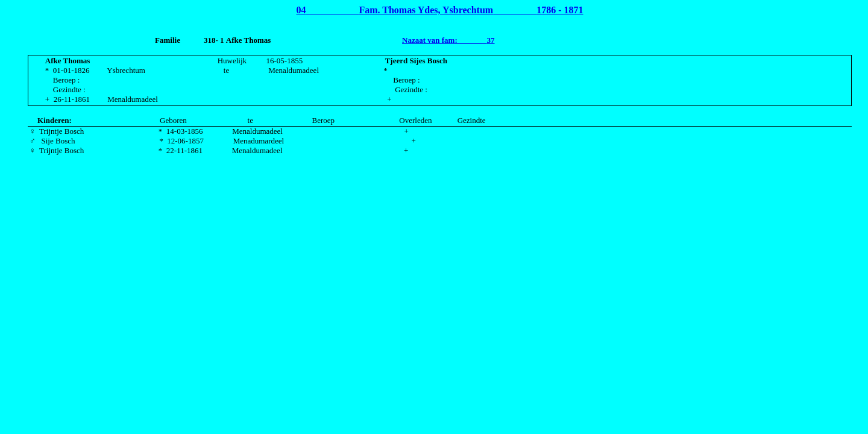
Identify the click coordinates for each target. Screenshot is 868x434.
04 (301, 10)
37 (491, 40)
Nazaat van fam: (431, 40)
